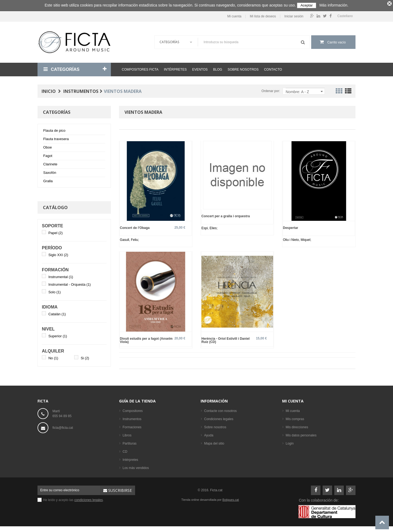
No (53, 357)
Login (290, 442)
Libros (127, 434)
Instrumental (61, 276)
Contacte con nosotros (220, 410)
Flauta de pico (54, 129)
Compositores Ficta (140, 68)
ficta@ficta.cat (63, 426)
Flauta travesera (56, 138)
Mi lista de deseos (263, 15)
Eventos (200, 68)
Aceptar (307, 5)
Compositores (133, 410)
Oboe (48, 146)
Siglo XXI (58, 254)
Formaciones (132, 426)
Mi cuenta (234, 15)
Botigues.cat (231, 498)
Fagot (48, 154)
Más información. (334, 5)
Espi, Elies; (209, 227)
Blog (218, 68)
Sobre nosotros (243, 68)
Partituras (130, 442)
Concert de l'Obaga (135, 226)
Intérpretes (175, 68)
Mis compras (295, 418)
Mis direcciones (297, 426)
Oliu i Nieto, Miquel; (297, 238)
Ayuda (209, 434)
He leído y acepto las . (73, 499)
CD (125, 450)
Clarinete (50, 163)
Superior (58, 335)
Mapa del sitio (214, 442)
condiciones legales (88, 499)
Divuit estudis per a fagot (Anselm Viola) (146, 339)
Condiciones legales (219, 418)
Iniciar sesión (294, 15)
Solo (55, 291)
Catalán (57, 313)
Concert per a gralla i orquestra (226, 215)
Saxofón (50, 171)
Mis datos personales (301, 434)
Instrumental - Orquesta (70, 283)
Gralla (48, 180)
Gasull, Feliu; (129, 238)
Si (85, 357)
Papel (56, 232)
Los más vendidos (136, 467)
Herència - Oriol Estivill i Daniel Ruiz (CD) (225, 339)
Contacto (273, 68)
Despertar (291, 226)
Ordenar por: (271, 90)
